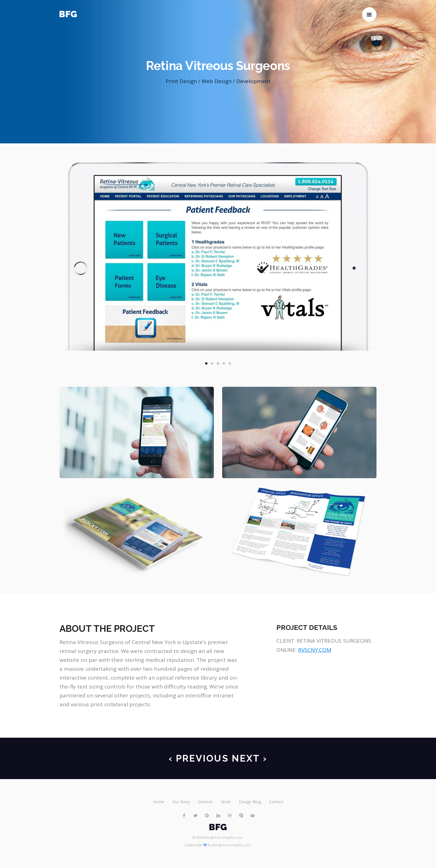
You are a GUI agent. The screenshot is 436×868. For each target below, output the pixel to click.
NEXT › (250, 758)
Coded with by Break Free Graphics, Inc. (218, 845)
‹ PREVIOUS (199, 758)
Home (158, 802)
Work (226, 802)
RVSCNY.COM (315, 650)
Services (205, 802)
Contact (276, 802)
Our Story (181, 802)
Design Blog (250, 802)
